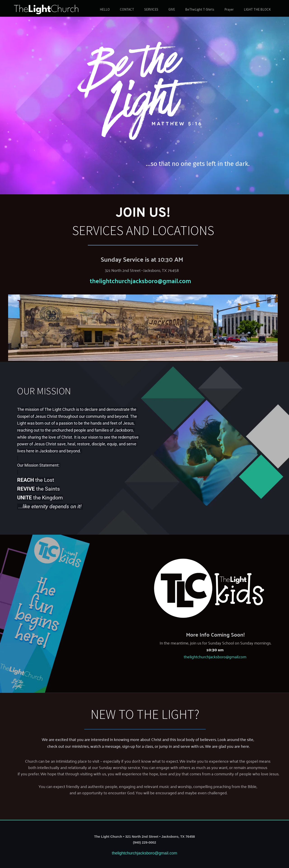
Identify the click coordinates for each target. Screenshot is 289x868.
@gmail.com (174, 280)
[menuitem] (105, 10)
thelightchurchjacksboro (124, 280)
